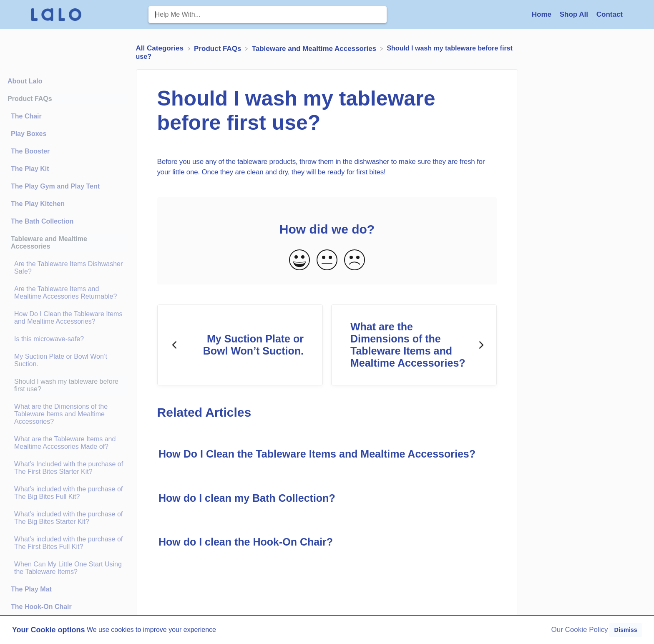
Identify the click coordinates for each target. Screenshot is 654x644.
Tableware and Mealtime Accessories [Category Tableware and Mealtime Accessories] (49, 243)
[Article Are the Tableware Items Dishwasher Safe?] (66, 268)
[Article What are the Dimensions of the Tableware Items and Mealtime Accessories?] (66, 414)
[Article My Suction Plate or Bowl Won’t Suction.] (66, 360)
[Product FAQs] (219, 48)
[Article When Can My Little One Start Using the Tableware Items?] (66, 568)
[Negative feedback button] (355, 260)
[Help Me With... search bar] (268, 15)
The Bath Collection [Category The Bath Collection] (42, 221)
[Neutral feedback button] (327, 260)
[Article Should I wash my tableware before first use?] (66, 385)
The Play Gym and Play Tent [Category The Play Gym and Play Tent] (55, 186)
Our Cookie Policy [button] (580, 630)
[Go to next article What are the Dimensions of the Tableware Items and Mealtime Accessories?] (414, 345)
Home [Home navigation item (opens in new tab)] (543, 14)
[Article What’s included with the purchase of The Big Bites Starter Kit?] (66, 518)
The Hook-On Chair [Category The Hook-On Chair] (41, 607)
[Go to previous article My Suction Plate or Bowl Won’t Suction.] (240, 345)
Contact (610, 14)
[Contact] (610, 14)
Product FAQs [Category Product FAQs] (30, 99)
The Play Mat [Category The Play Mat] (31, 589)
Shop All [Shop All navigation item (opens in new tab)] (575, 14)
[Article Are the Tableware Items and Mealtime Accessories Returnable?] (66, 293)
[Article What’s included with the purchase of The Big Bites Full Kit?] (66, 493)
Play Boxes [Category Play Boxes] (29, 134)
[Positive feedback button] (299, 260)
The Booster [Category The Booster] (30, 151)
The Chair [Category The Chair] (26, 116)
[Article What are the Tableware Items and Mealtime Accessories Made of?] (66, 443)
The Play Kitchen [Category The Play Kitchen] (38, 204)
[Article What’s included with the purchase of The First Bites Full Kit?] (66, 543)
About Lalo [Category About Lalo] (25, 81)
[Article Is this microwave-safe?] (66, 339)
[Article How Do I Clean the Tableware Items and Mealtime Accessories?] (66, 318)
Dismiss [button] (625, 630)
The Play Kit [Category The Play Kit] (30, 169)
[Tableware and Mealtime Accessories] (315, 48)
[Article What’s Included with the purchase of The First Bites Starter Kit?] (66, 468)
